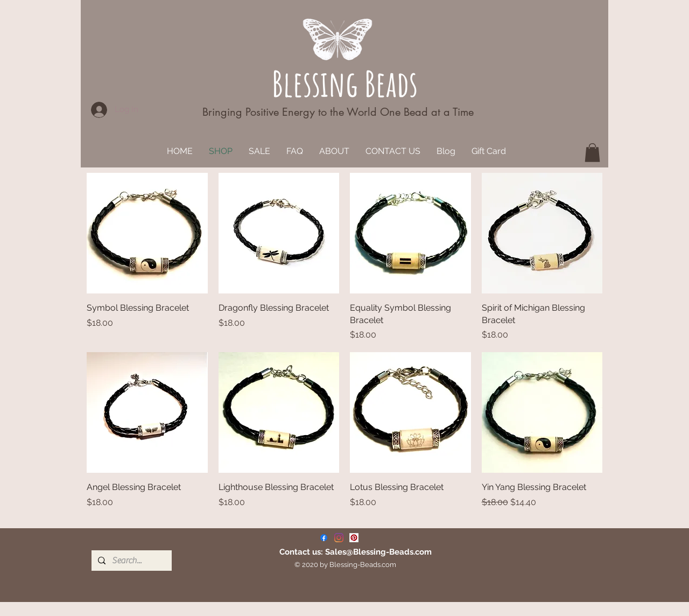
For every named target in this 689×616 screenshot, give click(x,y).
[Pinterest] (354, 538)
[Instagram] (339, 538)
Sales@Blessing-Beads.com (378, 552)
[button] (592, 153)
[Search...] (131, 561)
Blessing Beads (345, 83)
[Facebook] (324, 538)
